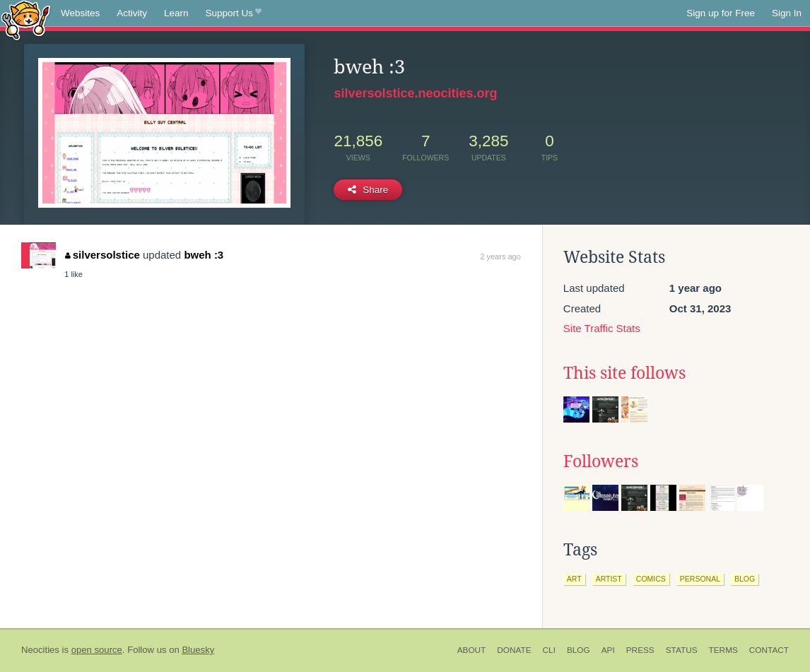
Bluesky (198, 650)
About (472, 650)
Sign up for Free (721, 13)
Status (682, 650)
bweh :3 (204, 255)
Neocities (40, 650)
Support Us (234, 13)
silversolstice (102, 255)
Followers (601, 461)
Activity (132, 13)
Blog (579, 650)
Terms (723, 650)
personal (700, 579)
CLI (549, 650)
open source (97, 650)
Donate (514, 650)
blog (745, 579)
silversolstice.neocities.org (415, 93)
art (574, 579)
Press (640, 650)
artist (609, 579)
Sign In (787, 13)
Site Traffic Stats (602, 328)
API (608, 650)
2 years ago (500, 257)
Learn (176, 13)
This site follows (624, 373)
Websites (80, 13)
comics (651, 579)
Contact (769, 650)
